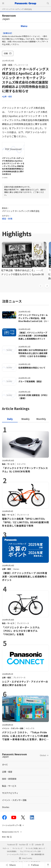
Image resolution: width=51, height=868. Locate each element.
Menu (24, 26)
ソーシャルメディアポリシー (17, 854)
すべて (5, 765)
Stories (6, 807)
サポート (6, 848)
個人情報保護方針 (38, 854)
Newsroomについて (11, 832)
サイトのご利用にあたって (35, 848)
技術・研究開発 (9, 779)
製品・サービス (9, 786)
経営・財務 (7, 219)
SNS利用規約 (12, 851)
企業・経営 (7, 65)
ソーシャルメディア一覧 (12, 825)
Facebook (12, 844)
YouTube (23, 844)
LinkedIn (39, 844)
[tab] (26, 419)
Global (43, 755)
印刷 (8, 53)
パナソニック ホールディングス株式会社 (17, 9)
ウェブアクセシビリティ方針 (30, 851)
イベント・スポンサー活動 (14, 800)
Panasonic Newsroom (14, 755)
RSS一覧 (6, 837)
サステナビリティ (10, 793)
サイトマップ (17, 848)
